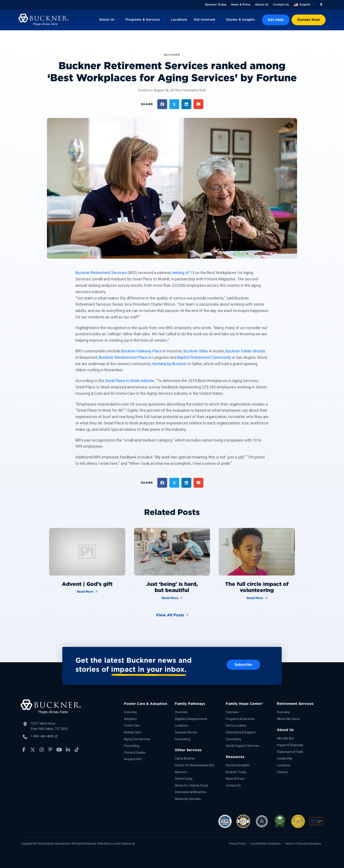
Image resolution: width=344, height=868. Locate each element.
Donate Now (309, 20)
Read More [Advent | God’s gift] (87, 591)
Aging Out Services (137, 739)
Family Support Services (242, 746)
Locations (179, 20)
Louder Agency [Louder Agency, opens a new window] (123, 844)
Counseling (132, 746)
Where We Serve (288, 719)
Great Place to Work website (130, 381)
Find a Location (236, 725)
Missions (181, 772)
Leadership (285, 758)
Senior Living (184, 779)
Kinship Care (133, 732)
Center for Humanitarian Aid (194, 765)
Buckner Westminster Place (123, 357)
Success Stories (186, 732)
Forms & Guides (135, 753)
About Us (262, 5)
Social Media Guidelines (266, 844)
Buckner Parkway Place (142, 351)
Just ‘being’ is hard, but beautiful (172, 587)
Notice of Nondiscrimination (303, 844)
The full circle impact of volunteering (257, 587)
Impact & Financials (290, 745)
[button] (321, 5)
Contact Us (281, 5)
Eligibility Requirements (191, 719)
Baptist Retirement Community (204, 357)
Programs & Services (143, 20)
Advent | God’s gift (87, 584)
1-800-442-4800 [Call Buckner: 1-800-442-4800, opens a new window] (44, 736)
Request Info (133, 759)
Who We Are (285, 738)
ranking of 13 (183, 273)
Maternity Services (188, 799)
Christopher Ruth (194, 90)
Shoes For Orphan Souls (191, 785)
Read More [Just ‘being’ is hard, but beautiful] (172, 598)
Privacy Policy (237, 844)
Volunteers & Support (241, 732)
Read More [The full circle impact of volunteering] (257, 598)
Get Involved (204, 20)
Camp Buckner (185, 758)
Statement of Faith (290, 752)
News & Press (241, 5)
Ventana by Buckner (169, 364)
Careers (282, 772)
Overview (130, 712)
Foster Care (132, 725)
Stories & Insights (240, 20)
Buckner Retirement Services (101, 273)
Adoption (130, 719)
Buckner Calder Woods (245, 351)
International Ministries (191, 792)
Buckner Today (216, 5)
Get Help (276, 20)
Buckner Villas (196, 351)
